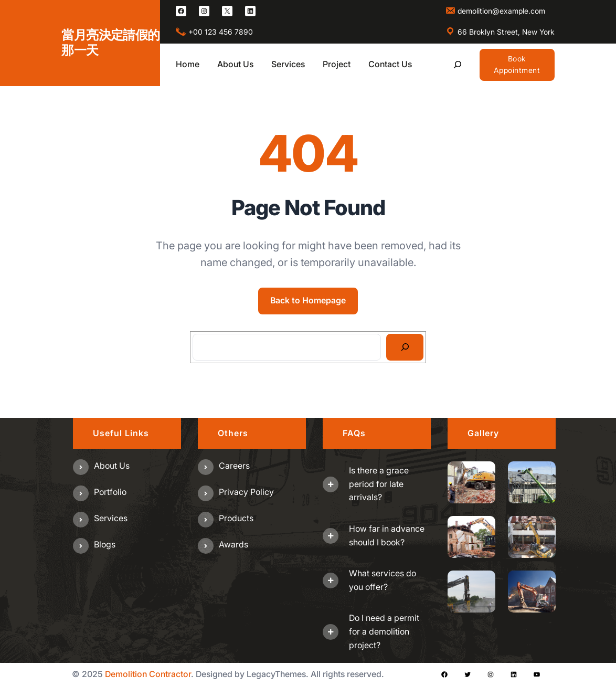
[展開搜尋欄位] (458, 65)
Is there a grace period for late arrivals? (379, 484)
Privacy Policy (246, 492)
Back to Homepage (308, 300)
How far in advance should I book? (387, 535)
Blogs (105, 544)
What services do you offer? (383, 580)
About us (112, 466)
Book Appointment (517, 64)
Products (236, 518)
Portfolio (110, 492)
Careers (234, 466)
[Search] (405, 347)
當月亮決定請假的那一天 (110, 43)
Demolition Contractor (148, 674)
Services (111, 518)
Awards (233, 544)
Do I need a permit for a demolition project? (384, 631)
